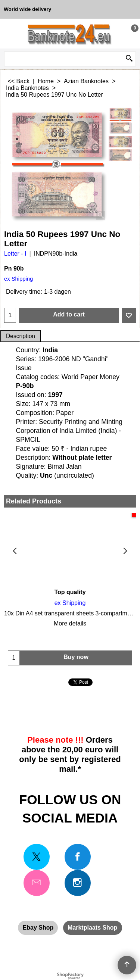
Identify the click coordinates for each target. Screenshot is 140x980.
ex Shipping (18, 279)
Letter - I (15, 254)
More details (70, 623)
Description (21, 336)
